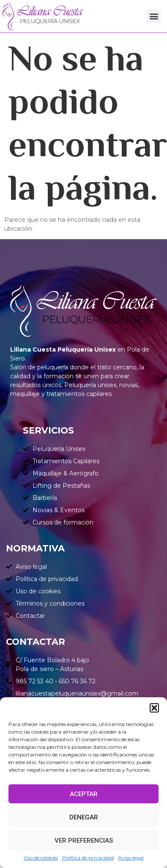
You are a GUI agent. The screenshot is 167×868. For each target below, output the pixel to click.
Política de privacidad (88, 858)
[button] (154, 708)
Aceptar (84, 794)
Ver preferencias (84, 841)
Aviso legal (131, 858)
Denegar (84, 817)
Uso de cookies (41, 858)
